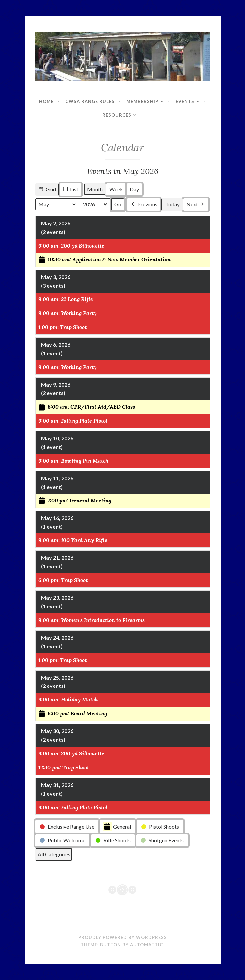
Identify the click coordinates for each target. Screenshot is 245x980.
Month (95, 190)
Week (116, 190)
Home (46, 101)
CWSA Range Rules (90, 101)
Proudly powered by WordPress (123, 937)
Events (185, 101)
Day (134, 190)
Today (172, 204)
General (117, 827)
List (70, 190)
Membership (142, 101)
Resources (117, 115)
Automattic (146, 945)
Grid (47, 190)
